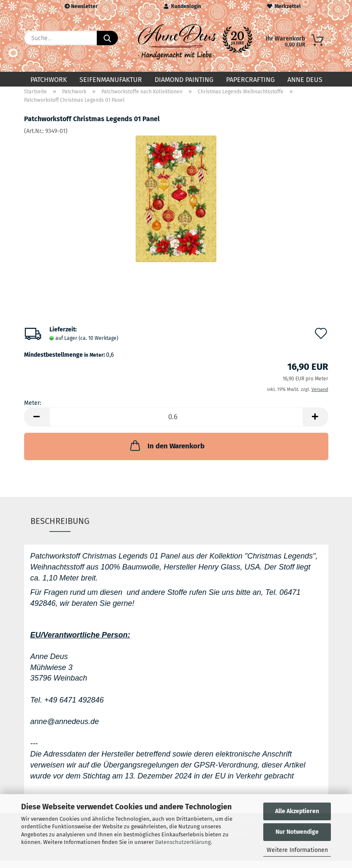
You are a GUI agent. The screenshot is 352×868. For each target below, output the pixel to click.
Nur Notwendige (297, 832)
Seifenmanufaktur (111, 80)
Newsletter (81, 6)
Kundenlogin (183, 6)
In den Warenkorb (166, 453)
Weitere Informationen (297, 850)
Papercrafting (250, 80)
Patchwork (49, 80)
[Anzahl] (176, 424)
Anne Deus (305, 80)
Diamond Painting (184, 80)
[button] (37, 424)
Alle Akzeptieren (297, 811)
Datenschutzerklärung (183, 842)
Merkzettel (284, 6)
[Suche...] (107, 38)
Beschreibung (60, 528)
